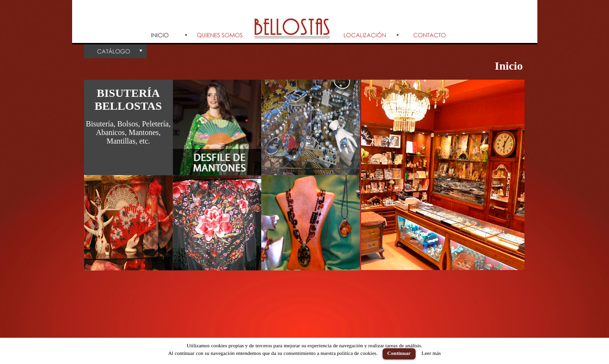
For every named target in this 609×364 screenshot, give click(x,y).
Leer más (431, 353)
